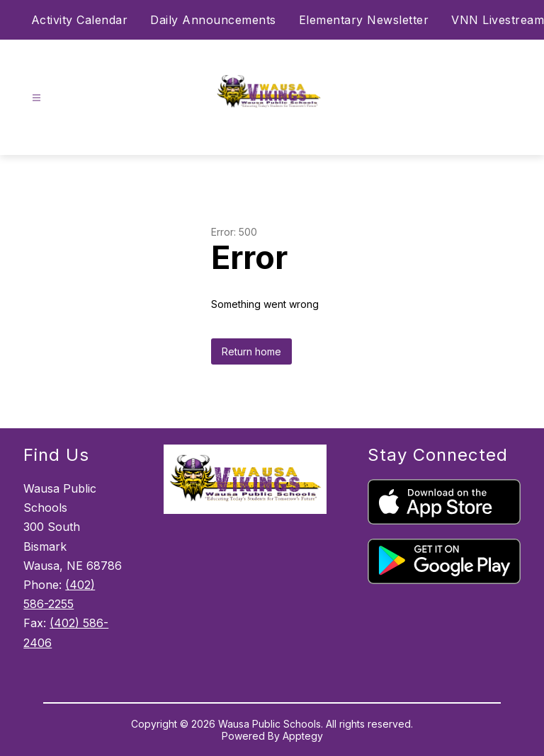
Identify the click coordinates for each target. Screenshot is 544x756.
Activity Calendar (80, 20)
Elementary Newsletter (364, 20)
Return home (251, 351)
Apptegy (303, 736)
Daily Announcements (213, 20)
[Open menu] (36, 98)
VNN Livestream (498, 20)
